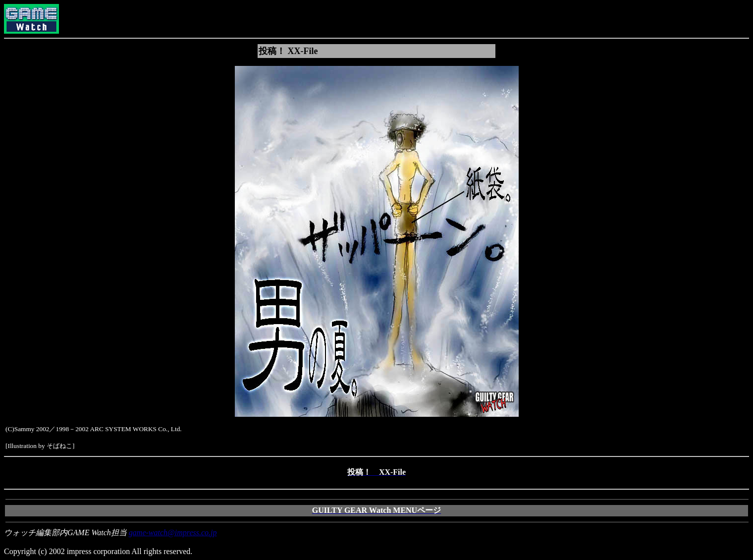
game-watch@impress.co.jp (173, 532)
